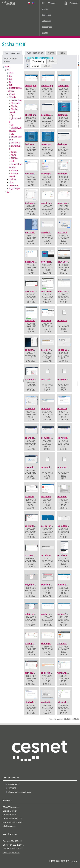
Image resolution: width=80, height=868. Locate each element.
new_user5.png (65, 291)
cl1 (10, 76)
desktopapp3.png (34, 144)
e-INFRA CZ (14, 784)
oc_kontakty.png (33, 526)
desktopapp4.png (50, 144)
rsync (14, 155)
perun (14, 152)
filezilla (14, 106)
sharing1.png (64, 614)
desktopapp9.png (34, 203)
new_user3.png (33, 291)
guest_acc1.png (49, 203)
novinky (13, 179)
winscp (14, 170)
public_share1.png (67, 585)
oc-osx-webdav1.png (35, 350)
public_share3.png (51, 614)
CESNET (12, 788)
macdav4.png (32, 262)
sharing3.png (48, 643)
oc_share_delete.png (52, 555)
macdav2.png (48, 232)
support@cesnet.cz (11, 852)
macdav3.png (64, 232)
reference (13, 185)
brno (11, 73)
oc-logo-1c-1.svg (66, 321)
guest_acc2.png (66, 203)
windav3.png (48, 702)
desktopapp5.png (66, 144)
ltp (12, 124)
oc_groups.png (49, 497)
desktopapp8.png (66, 174)
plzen (11, 182)
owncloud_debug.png (52, 585)
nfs (12, 134)
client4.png (31, 115)
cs (8, 70)
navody (12, 97)
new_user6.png (33, 321)
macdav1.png (32, 232)
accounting (16, 100)
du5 (11, 85)
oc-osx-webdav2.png (52, 350)
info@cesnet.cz (9, 826)
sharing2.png (31, 643)
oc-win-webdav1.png (52, 409)
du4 (11, 82)
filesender (16, 103)
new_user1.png (49, 262)
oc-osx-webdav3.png (68, 350)
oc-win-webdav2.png (68, 409)
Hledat (62, 53)
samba (14, 158)
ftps (13, 115)
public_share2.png (34, 614)
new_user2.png (65, 262)
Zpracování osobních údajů (20, 792)
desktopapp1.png (50, 115)
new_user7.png (49, 321)
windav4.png (64, 702)
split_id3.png (48, 673)
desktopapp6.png (34, 174)
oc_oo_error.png (50, 526)
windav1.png (64, 673)
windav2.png (31, 702)
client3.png (64, 86)
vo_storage (14, 188)
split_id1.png (64, 643)
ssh (13, 161)
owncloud (16, 143)
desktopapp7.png (50, 174)
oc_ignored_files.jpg (68, 497)
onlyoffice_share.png (36, 585)
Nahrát (51, 53)
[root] (7, 67)
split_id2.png (31, 673)
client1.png (31, 86)
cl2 (10, 79)
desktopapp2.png (66, 115)
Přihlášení (71, 3)
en (8, 192)
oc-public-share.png (35, 379)
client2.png (47, 86)
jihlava (12, 94)
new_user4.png (49, 291)
